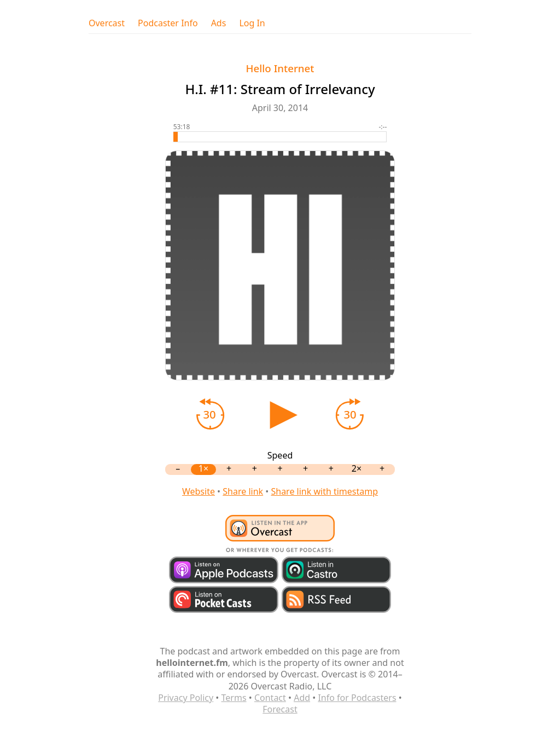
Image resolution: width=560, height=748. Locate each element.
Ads (219, 23)
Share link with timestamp (324, 491)
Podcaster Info (168, 23)
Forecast (280, 709)
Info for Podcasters (357, 698)
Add (302, 698)
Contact (270, 698)
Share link (243, 491)
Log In (252, 23)
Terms (234, 698)
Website (199, 491)
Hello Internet (280, 68)
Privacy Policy (186, 698)
